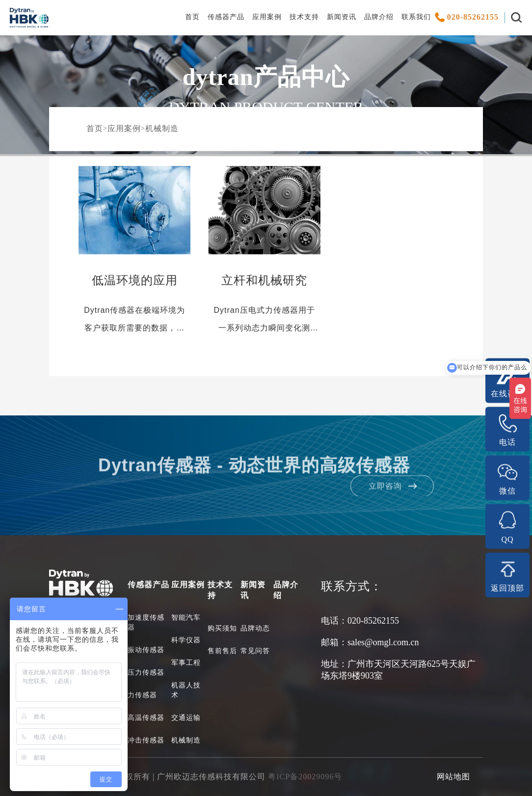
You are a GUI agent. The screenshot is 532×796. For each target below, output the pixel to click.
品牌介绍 (379, 17)
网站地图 (453, 777)
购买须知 (222, 628)
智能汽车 (186, 618)
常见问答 (255, 651)
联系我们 (416, 17)
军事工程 (186, 663)
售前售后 (222, 651)
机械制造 (162, 128)
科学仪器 (186, 640)
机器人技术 (186, 690)
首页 (192, 17)
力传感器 (142, 695)
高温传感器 (146, 718)
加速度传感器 (146, 622)
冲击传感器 (146, 740)
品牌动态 (255, 628)
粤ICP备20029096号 (305, 777)
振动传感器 (146, 650)
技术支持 (304, 17)
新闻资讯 (342, 17)
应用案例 (267, 17)
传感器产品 (226, 17)
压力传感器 (146, 672)
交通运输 (186, 718)
